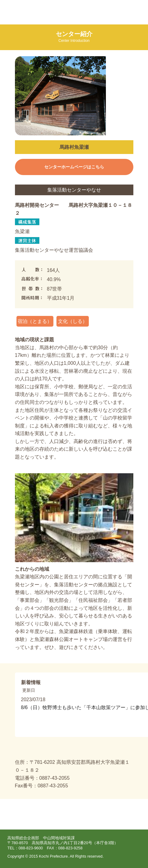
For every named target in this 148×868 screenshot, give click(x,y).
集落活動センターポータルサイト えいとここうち (47, 12)
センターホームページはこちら (74, 167)
